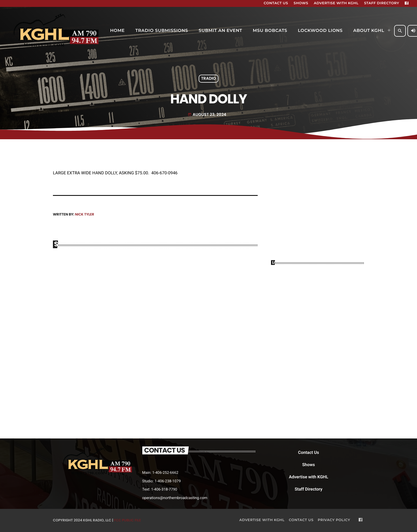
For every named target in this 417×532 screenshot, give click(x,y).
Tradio (208, 79)
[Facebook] (407, 3)
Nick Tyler (85, 214)
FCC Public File (128, 520)
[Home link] (57, 31)
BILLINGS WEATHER (318, 291)
